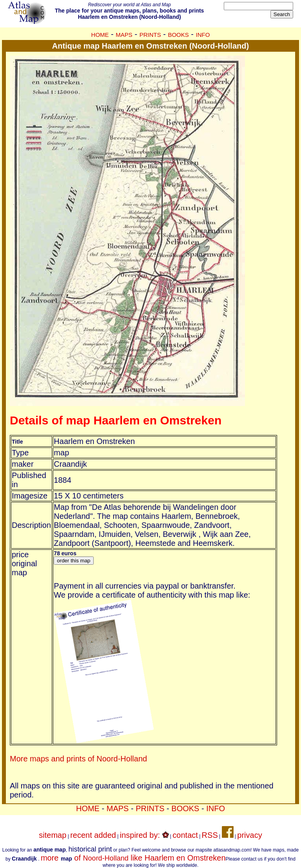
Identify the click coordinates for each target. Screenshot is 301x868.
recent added (93, 835)
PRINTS (150, 35)
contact (185, 835)
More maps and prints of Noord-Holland (78, 759)
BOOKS (178, 35)
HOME (100, 35)
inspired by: (144, 835)
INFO (203, 35)
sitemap (53, 835)
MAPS (124, 35)
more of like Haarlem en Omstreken (133, 858)
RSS (210, 835)
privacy (249, 835)
